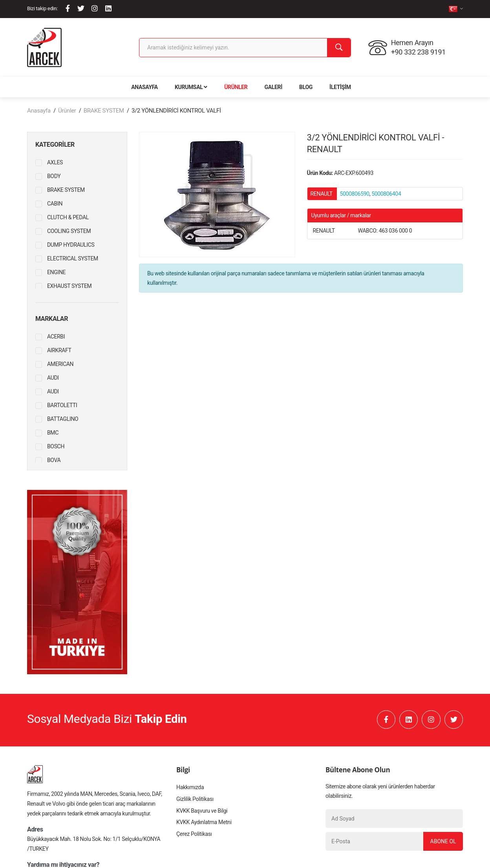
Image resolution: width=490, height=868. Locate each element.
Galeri (273, 87)
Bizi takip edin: (42, 8)
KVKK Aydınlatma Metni (204, 823)
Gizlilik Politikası (195, 800)
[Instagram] (95, 8)
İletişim (340, 87)
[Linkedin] (108, 8)
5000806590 (355, 194)
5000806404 (386, 194)
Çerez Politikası (194, 835)
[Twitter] (81, 8)
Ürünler (236, 87)
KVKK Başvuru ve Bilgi (202, 812)
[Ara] (339, 48)
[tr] (456, 9)
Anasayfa (144, 87)
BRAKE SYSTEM (104, 111)
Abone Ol (443, 842)
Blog (306, 87)
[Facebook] (68, 8)
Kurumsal (191, 87)
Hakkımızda (190, 788)
